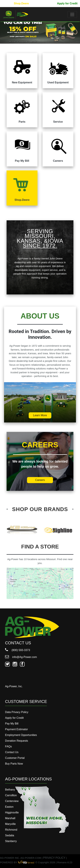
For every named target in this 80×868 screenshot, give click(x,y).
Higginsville (12, 812)
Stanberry (11, 841)
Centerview (12, 801)
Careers (40, 480)
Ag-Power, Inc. (14, 686)
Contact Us (12, 752)
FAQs (8, 746)
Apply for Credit (67, 3)
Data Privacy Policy (17, 712)
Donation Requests (17, 741)
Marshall (10, 818)
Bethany (10, 790)
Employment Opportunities (21, 735)
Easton (9, 807)
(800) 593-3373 (18, 650)
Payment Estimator (16, 729)
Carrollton (11, 795)
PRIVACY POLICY (54, 858)
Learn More (40, 415)
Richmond (11, 830)
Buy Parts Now (14, 764)
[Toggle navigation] (72, 14)
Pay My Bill (47, 3)
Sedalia (10, 835)
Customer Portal (15, 758)
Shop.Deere (21, 3)
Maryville (10, 824)
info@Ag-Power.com (21, 657)
